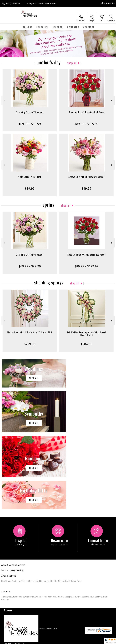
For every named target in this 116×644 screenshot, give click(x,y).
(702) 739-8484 (13, 3)
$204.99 (86, 344)
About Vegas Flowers (13, 488)
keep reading (17, 493)
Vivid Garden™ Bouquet (30, 177)
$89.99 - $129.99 (87, 266)
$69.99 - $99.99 (30, 124)
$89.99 (30, 188)
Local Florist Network (90, 641)
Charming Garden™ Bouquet (30, 112)
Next (112, 100)
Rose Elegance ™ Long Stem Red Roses (86, 255)
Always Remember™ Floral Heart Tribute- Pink (30, 332)
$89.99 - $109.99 (87, 124)
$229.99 (30, 344)
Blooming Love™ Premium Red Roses (86, 112)
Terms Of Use (56, 641)
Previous (4, 100)
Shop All (72, 63)
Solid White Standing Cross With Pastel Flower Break (86, 334)
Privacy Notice (71, 641)
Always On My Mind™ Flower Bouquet (86, 177)
